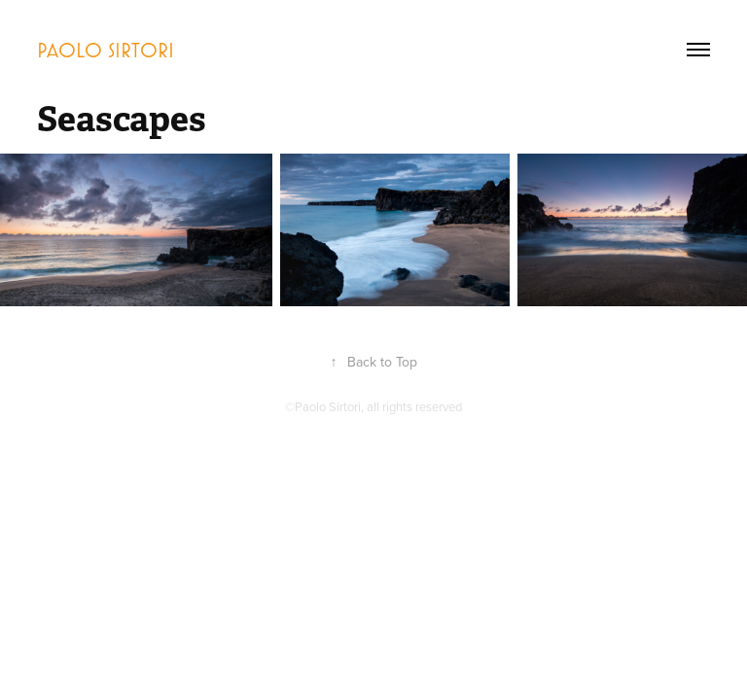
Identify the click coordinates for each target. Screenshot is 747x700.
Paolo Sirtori (106, 50)
